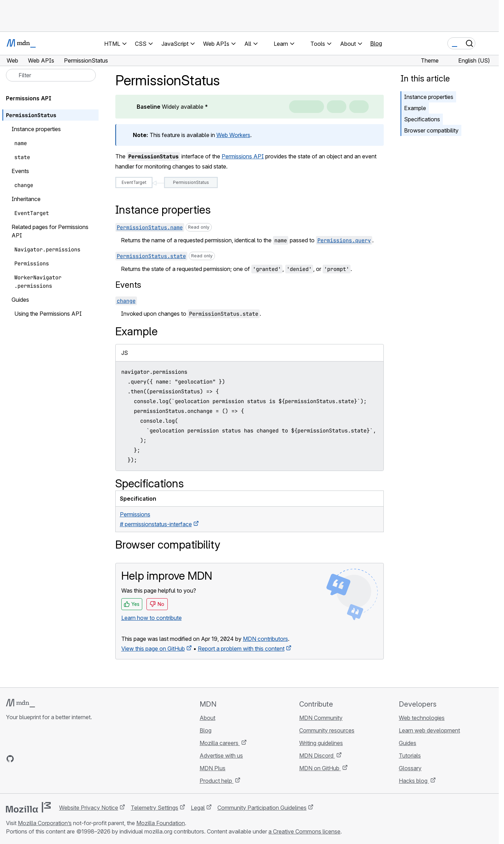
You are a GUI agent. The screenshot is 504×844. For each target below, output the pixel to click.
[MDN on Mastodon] (48, 759)
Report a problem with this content (241, 649)
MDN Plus (213, 768)
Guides (408, 743)
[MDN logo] (20, 703)
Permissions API (243, 156)
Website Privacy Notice (89, 808)
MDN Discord (317, 756)
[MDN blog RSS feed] (60, 759)
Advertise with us (221, 756)
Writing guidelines (321, 743)
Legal (198, 808)
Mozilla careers (220, 743)
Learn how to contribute (152, 618)
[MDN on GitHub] (10, 759)
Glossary (410, 768)
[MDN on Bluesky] (23, 759)
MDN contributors (265, 639)
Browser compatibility (431, 130)
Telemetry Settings (154, 808)
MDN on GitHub (320, 768)
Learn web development (429, 730)
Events (128, 285)
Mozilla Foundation (161, 823)
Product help (217, 781)
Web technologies (422, 718)
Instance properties (429, 97)
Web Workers (233, 135)
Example (415, 108)
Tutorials (410, 756)
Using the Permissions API (48, 314)
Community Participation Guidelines (262, 808)
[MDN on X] (35, 759)
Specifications (422, 119)
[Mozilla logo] (28, 807)
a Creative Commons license (304, 831)
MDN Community (321, 718)
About (207, 718)
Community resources (327, 730)
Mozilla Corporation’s (45, 823)
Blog (376, 43)
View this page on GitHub (153, 649)
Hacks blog (414, 781)
